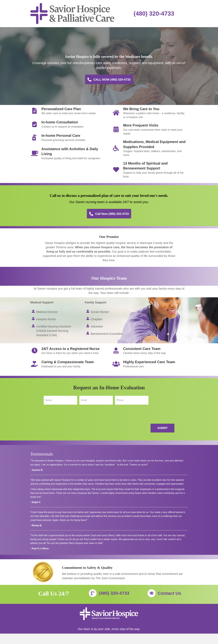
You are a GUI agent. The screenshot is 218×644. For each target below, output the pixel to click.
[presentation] (66, 419)
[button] (109, 79)
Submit (163, 428)
